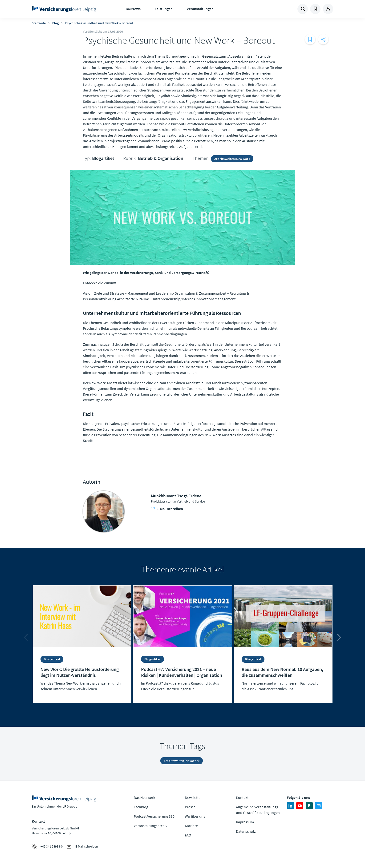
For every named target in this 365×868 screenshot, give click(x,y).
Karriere (191, 826)
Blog (55, 23)
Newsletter (193, 797)
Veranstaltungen (200, 9)
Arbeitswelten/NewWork (232, 159)
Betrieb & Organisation (161, 158)
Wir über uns (195, 816)
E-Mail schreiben (167, 509)
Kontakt (242, 797)
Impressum (245, 822)
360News (133, 9)
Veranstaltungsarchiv (150, 826)
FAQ (188, 835)
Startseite (39, 23)
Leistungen (164, 9)
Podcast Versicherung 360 (154, 816)
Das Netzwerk (144, 797)
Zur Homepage (65, 9)
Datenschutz (246, 831)
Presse (190, 807)
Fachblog (141, 807)
